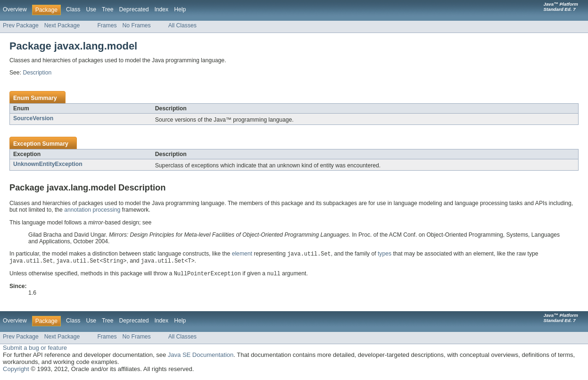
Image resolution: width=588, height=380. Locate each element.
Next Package (62, 25)
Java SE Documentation (201, 356)
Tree (108, 9)
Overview (15, 9)
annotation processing (92, 210)
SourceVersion (33, 118)
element (242, 255)
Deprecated (134, 9)
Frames (107, 25)
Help (180, 9)
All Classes (182, 25)
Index (161, 9)
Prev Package (21, 25)
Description (37, 73)
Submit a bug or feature (35, 349)
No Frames (137, 25)
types (385, 255)
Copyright (16, 370)
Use (91, 9)
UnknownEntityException (48, 164)
